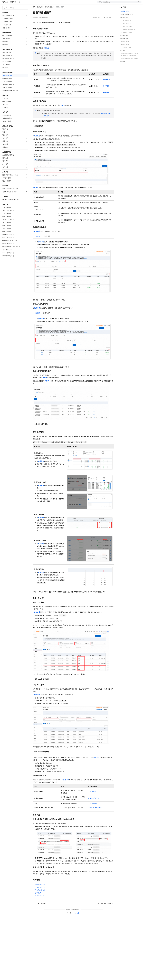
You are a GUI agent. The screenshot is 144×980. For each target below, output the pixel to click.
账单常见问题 (40, 902)
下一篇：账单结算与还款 (104, 910)
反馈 (76, 920)
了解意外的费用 (40, 894)
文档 (117, 3)
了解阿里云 (67, 3)
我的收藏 (109, 24)
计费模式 (46, 54)
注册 (131, 3)
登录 (138, 3)
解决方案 (33, 3)
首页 (34, 13)
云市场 (49, 3)
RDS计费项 (92, 798)
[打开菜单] (3, 3)
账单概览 (37, 142)
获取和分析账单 (50, 13)
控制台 (126, 3)
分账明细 (97, 764)
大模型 (21, 3)
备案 (121, 3)
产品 (26, 3)
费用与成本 (14, 8)
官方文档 (5, 8)
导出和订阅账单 (40, 897)
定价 (44, 3)
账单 (64, 112)
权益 (39, 3)
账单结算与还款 (40, 891)
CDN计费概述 (93, 810)
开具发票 (38, 899)
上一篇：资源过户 (40, 910)
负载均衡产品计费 (94, 805)
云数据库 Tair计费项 (95, 814)
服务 (60, 3)
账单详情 (37, 238)
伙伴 (55, 3)
